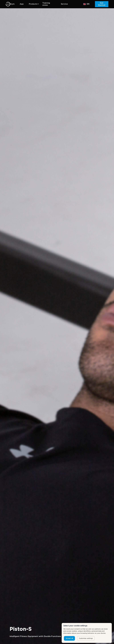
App (22, 4)
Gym (12, 4)
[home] (8, 4)
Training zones (46, 4)
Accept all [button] (69, 638)
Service (64, 4)
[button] (33, 4)
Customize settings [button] (86, 638)
